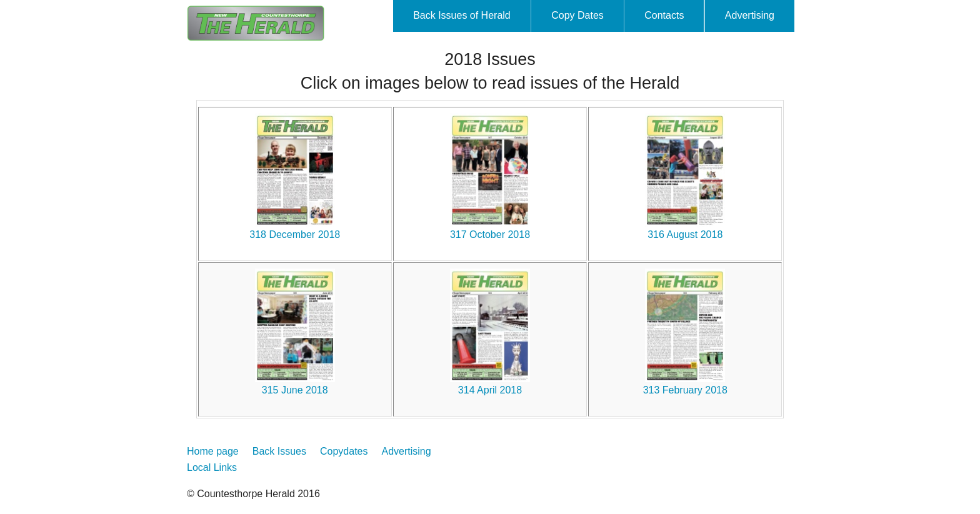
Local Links (212, 467)
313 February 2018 (685, 390)
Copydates (344, 451)
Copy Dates (577, 15)
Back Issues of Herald (462, 15)
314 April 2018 (490, 390)
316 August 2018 (685, 235)
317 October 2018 (490, 235)
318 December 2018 (295, 235)
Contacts (664, 15)
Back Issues (279, 451)
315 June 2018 (295, 390)
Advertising (750, 15)
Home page (213, 451)
